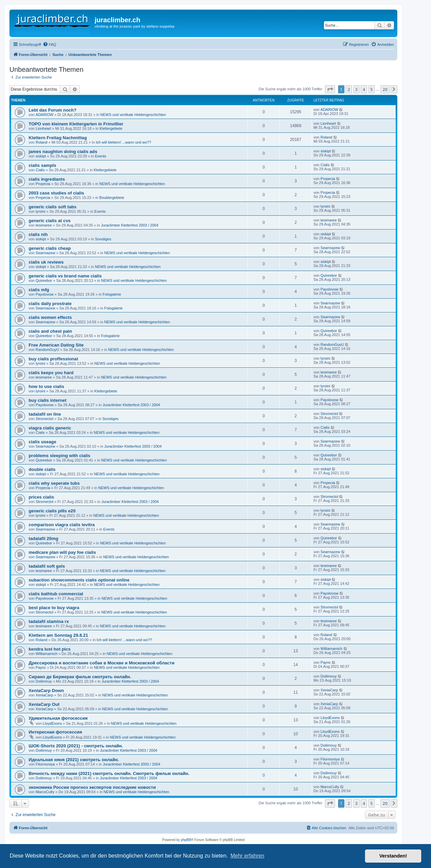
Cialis (40, 170)
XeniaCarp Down (46, 691)
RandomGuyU (47, 350)
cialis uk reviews (46, 262)
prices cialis (41, 497)
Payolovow (45, 294)
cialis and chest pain (50, 331)
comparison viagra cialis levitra (62, 525)
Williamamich (47, 654)
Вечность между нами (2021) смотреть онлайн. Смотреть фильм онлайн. (109, 773)
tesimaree (44, 225)
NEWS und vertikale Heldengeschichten (133, 115)
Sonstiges (103, 239)
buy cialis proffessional (53, 359)
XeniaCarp (44, 695)
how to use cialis (46, 386)
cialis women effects (50, 317)
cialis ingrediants (47, 179)
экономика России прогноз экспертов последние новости (92, 787)
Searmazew (45, 253)
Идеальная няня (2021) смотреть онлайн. (74, 760)
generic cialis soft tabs (53, 207)
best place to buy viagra (54, 608)
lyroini (41, 211)
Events (101, 156)
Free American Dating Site (56, 345)
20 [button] (385, 89)
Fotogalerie (112, 294)
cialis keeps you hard (51, 373)
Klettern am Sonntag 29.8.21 (58, 635)
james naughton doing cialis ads (63, 152)
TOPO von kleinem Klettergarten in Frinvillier (76, 124)
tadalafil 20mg (43, 538)
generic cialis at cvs (50, 221)
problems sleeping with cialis (59, 456)
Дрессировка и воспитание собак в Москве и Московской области (102, 663)
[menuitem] (49, 44)
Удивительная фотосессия (58, 718)
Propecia (43, 184)
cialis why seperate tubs (54, 483)
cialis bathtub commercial (56, 594)
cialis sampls (42, 165)
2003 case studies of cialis (56, 193)
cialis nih (38, 234)
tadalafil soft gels (47, 566)
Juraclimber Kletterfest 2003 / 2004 (130, 225)
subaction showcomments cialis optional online (79, 580)
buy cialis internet (47, 400)
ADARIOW (45, 115)
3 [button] (356, 89)
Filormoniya (45, 764)
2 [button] (349, 89)
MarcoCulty (45, 792)
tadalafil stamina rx (49, 621)
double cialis (42, 469)
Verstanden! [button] (393, 856)
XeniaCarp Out (44, 704)
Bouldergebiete (112, 198)
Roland (42, 142)
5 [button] (372, 89)
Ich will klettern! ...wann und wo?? (123, 142)
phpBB (186, 840)
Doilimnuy (44, 681)
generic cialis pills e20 (52, 511)
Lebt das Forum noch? (53, 110)
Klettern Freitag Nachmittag (58, 138)
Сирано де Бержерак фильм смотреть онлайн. (80, 677)
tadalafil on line (45, 414)
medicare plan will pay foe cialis (62, 552)
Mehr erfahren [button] (247, 856)
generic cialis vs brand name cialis (65, 276)
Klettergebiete (111, 128)
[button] (330, 89)
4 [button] (364, 89)
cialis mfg (39, 290)
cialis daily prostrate (50, 304)
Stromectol (45, 419)
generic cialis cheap (50, 248)
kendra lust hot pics (50, 649)
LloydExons (52, 723)
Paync (41, 667)
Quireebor (44, 280)
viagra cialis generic (50, 428)
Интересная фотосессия (55, 732)
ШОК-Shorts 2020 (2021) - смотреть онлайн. (76, 746)
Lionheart (43, 128)
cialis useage (42, 442)
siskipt (41, 156)
